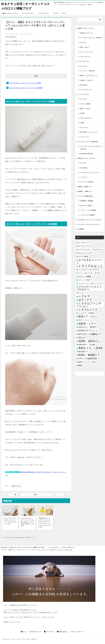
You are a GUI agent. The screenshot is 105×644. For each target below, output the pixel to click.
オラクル (83, 43)
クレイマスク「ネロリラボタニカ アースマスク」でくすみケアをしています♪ (10, 521)
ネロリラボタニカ (11, 37)
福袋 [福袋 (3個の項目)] (94, 345)
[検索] (90, 20)
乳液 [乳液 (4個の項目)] (92, 313)
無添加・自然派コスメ (85, 187)
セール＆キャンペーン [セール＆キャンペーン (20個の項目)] (89, 261)
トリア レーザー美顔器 (88, 210)
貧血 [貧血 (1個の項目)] (95, 362)
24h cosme (84, 85)
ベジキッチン (84, 137)
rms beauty (84, 168)
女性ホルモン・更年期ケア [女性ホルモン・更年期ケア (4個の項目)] (88, 327)
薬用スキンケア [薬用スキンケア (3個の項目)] (84, 362)
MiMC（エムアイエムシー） (89, 76)
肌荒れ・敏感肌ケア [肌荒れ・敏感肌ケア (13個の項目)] (89, 355)
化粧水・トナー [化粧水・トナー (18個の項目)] (87, 324)
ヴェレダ (83, 163)
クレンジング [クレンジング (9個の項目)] (85, 253)
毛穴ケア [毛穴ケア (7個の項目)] (82, 338)
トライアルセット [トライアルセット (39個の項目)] (91, 266)
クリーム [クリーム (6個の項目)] (99, 249)
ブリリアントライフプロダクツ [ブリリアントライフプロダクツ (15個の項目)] (89, 288)
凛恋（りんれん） (86, 109)
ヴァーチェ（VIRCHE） (88, 71)
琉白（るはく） (85, 47)
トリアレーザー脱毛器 (87, 215)
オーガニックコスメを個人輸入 (88, 142)
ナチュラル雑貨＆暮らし (86, 196)
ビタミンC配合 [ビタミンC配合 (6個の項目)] (85, 276)
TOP (24, 547)
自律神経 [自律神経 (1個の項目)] (81, 358)
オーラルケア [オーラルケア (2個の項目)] (82, 242)
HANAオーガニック (86, 33)
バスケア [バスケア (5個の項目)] (96, 269)
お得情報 (81, 229)
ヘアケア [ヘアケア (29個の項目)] (84, 297)
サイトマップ (49, 632)
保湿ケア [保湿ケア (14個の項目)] (83, 316)
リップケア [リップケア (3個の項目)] (82, 313)
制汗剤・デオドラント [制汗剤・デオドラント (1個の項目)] (84, 320)
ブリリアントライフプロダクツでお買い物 (91, 148)
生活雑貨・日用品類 (87, 201)
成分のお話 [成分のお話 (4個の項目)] (82, 334)
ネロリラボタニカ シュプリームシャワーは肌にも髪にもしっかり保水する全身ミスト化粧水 (27, 522)
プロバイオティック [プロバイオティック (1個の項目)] (83, 293)
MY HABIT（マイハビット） (89, 132)
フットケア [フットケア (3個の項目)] (97, 284)
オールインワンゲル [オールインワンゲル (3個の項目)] (85, 246)
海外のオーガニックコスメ (87, 158)
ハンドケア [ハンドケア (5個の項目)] (83, 269)
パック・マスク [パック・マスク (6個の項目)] (93, 273)
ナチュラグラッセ (86, 90)
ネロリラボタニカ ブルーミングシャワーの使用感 (26, 88)
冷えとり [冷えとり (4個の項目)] (96, 316)
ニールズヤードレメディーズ (90, 172)
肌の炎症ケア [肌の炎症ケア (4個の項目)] (83, 351)
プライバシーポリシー (77, 632)
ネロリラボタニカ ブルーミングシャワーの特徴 (25, 83)
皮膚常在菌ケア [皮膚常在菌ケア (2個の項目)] (83, 345)
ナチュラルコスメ (28, 13)
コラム (64, 13)
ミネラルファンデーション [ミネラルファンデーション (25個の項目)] (89, 305)
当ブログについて (35, 632)
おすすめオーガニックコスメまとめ (90, 220)
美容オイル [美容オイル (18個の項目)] (85, 348)
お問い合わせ (62, 632)
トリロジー (84, 177)
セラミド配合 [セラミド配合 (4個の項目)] (83, 256)
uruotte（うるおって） (87, 80)
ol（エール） (84, 127)
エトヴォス (84, 66)
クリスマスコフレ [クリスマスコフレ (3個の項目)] (84, 249)
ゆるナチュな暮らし (87, 206)
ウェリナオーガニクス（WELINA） (92, 38)
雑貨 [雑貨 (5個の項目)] (80, 365)
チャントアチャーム (87, 52)
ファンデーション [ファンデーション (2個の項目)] (84, 284)
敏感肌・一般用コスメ (85, 191)
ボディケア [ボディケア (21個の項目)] (85, 300)
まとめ (55, 13)
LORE (82, 123)
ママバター (84, 99)
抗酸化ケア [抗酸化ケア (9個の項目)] (96, 334)
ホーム (24, 632)
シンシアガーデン (43, 13)
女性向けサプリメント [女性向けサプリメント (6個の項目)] (88, 331)
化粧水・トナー (16, 486)
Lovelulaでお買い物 (86, 154)
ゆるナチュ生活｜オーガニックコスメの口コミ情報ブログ (26, 6)
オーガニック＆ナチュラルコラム (89, 224)
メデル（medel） (86, 104)
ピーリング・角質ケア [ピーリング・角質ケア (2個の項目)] (85, 280)
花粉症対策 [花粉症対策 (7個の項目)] (92, 359)
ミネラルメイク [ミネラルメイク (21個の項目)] (88, 310)
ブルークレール (85, 57)
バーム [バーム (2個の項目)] (80, 273)
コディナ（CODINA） (87, 182)
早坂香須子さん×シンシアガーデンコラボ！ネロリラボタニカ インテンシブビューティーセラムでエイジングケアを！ (45, 523)
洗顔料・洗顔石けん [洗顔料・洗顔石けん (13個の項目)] (89, 341)
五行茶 (82, 113)
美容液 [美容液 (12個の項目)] (99, 348)
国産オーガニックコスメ (10, 13)
